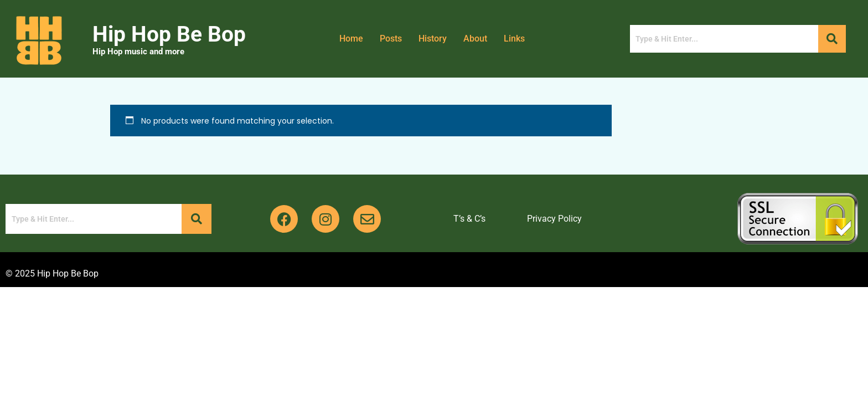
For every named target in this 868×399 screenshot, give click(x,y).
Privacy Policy (554, 219)
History (433, 39)
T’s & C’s (469, 219)
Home (351, 39)
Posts (391, 39)
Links (515, 39)
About (475, 39)
